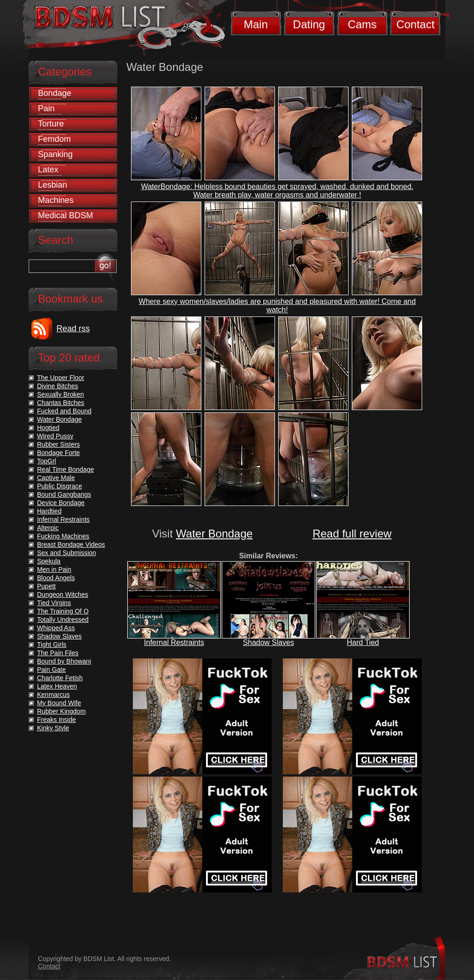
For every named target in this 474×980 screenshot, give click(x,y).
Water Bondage (214, 534)
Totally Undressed (63, 620)
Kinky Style (53, 728)
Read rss (73, 329)
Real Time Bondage (65, 469)
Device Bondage (61, 503)
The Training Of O (63, 611)
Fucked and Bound (64, 411)
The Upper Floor (61, 378)
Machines (56, 200)
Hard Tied (363, 642)
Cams (362, 24)
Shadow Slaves (268, 642)
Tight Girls (52, 645)
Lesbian (53, 185)
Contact (415, 24)
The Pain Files (58, 653)
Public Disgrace (59, 486)
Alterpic (48, 528)
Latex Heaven (57, 686)
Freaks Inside (56, 720)
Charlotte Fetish (60, 678)
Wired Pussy (55, 436)
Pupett (46, 586)
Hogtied (48, 428)
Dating (309, 24)
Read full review (352, 534)
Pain (46, 108)
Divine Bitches (58, 386)
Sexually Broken (60, 394)
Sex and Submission (67, 553)
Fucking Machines (63, 536)
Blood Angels (56, 578)
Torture (51, 124)
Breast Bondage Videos (71, 544)
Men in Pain (54, 569)
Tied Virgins (54, 603)
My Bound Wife (59, 703)
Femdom (54, 139)
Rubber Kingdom (61, 711)
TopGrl (47, 461)
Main (256, 24)
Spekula (49, 561)
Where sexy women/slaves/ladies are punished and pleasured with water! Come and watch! (278, 306)
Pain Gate (51, 670)
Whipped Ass (56, 628)
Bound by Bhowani (64, 661)
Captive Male (56, 478)
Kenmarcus (53, 695)
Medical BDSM (65, 215)
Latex (48, 170)
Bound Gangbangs (64, 494)
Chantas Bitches (61, 403)
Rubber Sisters (59, 444)
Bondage (55, 93)
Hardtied (49, 511)
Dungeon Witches (63, 594)
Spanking (55, 154)
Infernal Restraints (174, 642)
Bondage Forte (59, 453)
